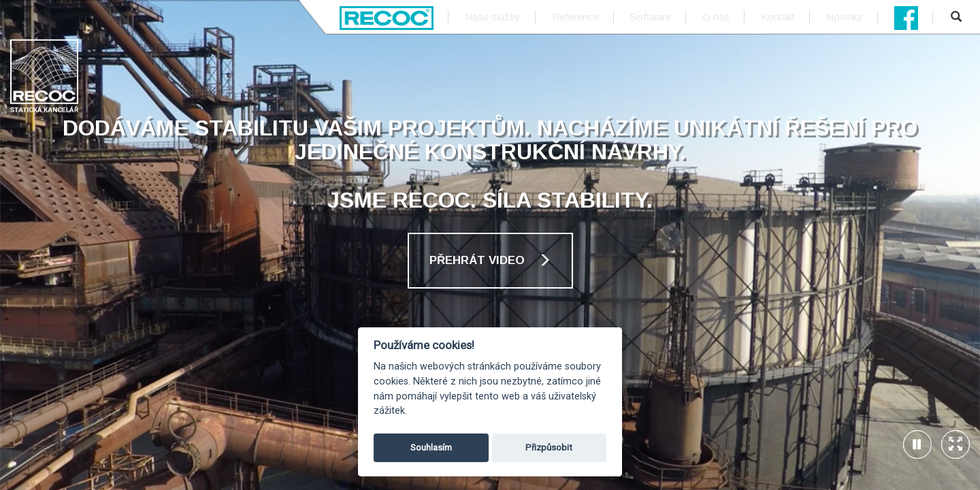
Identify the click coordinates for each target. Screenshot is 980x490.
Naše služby (493, 17)
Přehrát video (490, 260)
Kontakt (778, 17)
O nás (716, 17)
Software (651, 17)
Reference (575, 17)
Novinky (845, 17)
